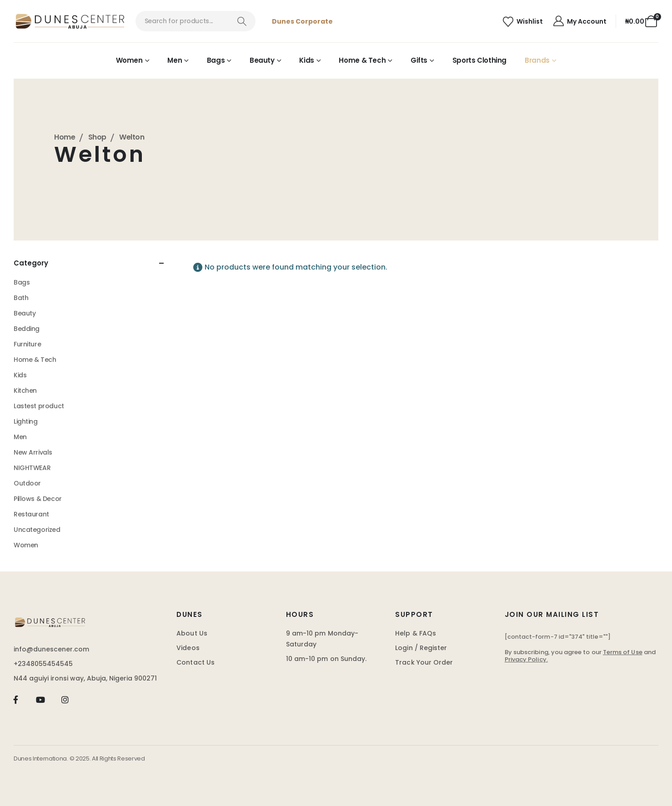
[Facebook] (16, 700)
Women (129, 60)
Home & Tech (362, 60)
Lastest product (39, 406)
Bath (21, 298)
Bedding (27, 329)
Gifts (419, 60)
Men (175, 60)
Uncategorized (37, 530)
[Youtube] (40, 700)
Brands (537, 60)
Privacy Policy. (526, 659)
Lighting (26, 421)
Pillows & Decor (38, 499)
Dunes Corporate (302, 21)
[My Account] (579, 21)
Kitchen (25, 390)
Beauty (262, 60)
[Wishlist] (523, 22)
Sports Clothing (479, 60)
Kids (307, 60)
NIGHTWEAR (32, 468)
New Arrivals (33, 452)
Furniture (27, 344)
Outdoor (27, 483)
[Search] (242, 21)
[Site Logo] (70, 21)
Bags (216, 60)
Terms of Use (623, 652)
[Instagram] (65, 700)
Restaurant (31, 514)
